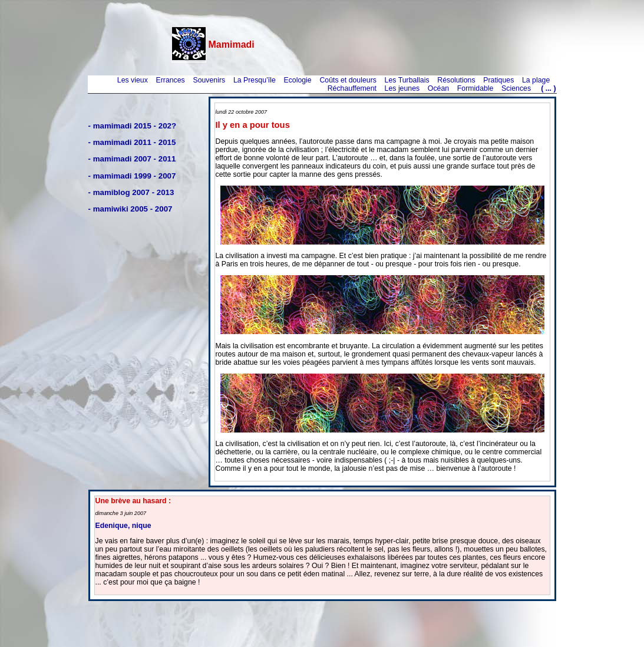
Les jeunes (402, 88)
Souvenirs (209, 80)
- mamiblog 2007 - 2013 (131, 192)
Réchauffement (352, 88)
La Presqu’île (255, 80)
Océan (438, 88)
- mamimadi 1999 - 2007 (132, 176)
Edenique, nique (123, 526)
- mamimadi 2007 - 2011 (132, 159)
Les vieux (133, 80)
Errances (170, 80)
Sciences (516, 88)
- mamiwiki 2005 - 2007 (131, 209)
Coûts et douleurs (348, 80)
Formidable (475, 88)
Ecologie (297, 80)
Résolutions (456, 80)
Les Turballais (407, 80)
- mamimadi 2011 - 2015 (132, 142)
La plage (536, 80)
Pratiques (498, 80)
